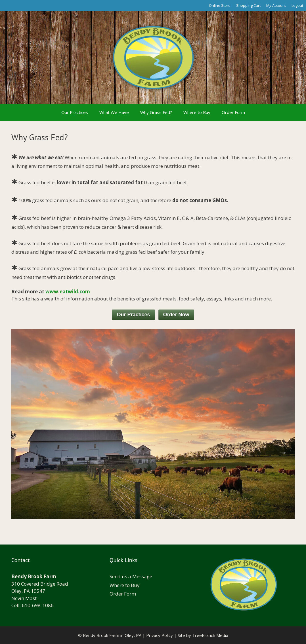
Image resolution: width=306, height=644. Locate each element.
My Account (276, 5)
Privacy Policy (160, 635)
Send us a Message (131, 576)
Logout (297, 5)
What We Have (114, 112)
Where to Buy (197, 112)
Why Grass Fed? (156, 112)
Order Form (233, 112)
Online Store (220, 5)
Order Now (176, 315)
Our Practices (75, 112)
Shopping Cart (248, 5)
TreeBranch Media (210, 635)
